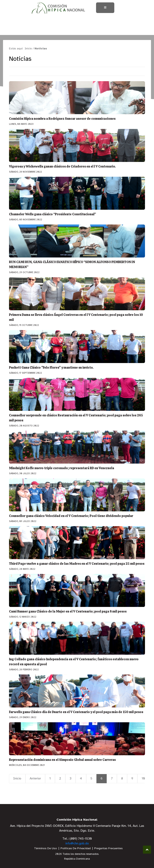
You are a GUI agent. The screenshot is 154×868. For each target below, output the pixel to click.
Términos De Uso (46, 849)
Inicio (17, 779)
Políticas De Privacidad (76, 849)
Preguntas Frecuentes (108, 849)
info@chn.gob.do (77, 844)
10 (143, 779)
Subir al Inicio (147, 850)
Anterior (35, 779)
